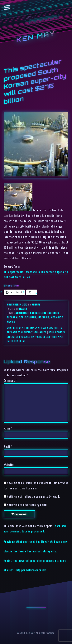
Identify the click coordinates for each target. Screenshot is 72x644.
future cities (15, 317)
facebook (53, 313)
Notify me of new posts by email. (27, 505)
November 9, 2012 (18, 304)
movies (11, 322)
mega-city (57, 317)
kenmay (36, 304)
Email (8, 446)
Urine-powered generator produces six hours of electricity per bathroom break (36, 336)
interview (43, 317)
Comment (10, 380)
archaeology (38, 313)
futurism (30, 317)
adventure (22, 313)
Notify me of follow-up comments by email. (33, 496)
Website (9, 464)
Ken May (36, 37)
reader (23, 309)
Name (8, 428)
